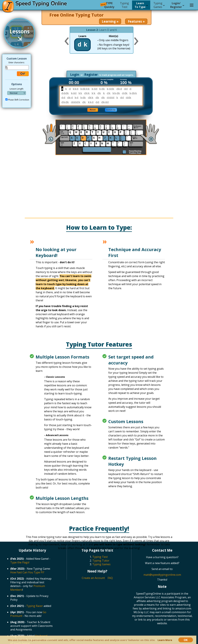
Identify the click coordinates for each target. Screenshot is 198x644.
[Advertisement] (102, 64)
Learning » (110, 21)
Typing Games (101, 564)
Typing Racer (35, 606)
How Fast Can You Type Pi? (27, 572)
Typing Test (100, 557)
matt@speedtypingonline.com (162, 575)
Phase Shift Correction (19, 100)
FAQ (110, 578)
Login (75, 75)
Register (91, 75)
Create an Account (93, 578)
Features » (136, 21)
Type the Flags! (20, 562)
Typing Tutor (101, 561)
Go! (23, 74)
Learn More (165, 640)
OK (186, 640)
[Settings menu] (192, 5)
